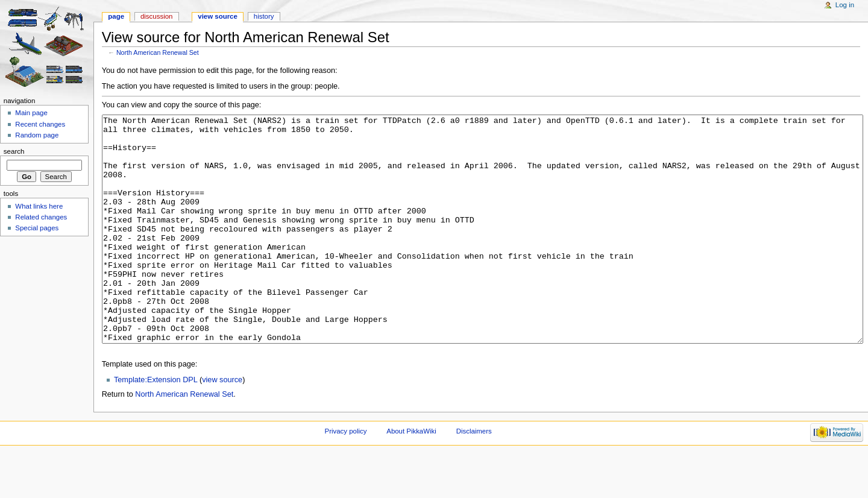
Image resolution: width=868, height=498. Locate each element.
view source (222, 425)
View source (218, 16)
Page (116, 16)
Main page (31, 113)
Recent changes (40, 124)
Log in (845, 5)
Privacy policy (346, 476)
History (264, 16)
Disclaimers (474, 476)
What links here (39, 206)
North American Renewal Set (158, 52)
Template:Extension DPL (156, 425)
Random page (37, 135)
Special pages (37, 228)
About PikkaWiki (411, 476)
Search (14, 151)
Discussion (156, 16)
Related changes (41, 217)
